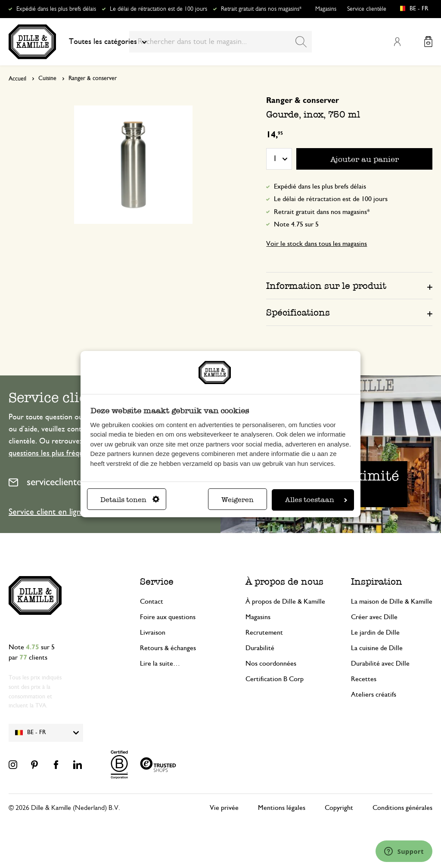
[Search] (301, 42)
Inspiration (377, 581)
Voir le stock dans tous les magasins (317, 244)
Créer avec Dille (374, 617)
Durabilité (260, 648)
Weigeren (238, 500)
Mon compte (397, 42)
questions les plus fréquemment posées (71, 453)
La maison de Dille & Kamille (392, 601)
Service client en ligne (47, 512)
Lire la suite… (160, 663)
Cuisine (47, 78)
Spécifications (298, 312)
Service (157, 581)
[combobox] (220, 42)
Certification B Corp (275, 679)
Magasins (326, 9)
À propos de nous (284, 581)
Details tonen (130, 500)
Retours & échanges (168, 648)
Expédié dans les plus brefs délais (56, 9)
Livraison (153, 632)
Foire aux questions (168, 617)
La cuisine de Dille (377, 648)
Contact (152, 601)
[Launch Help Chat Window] (404, 851)
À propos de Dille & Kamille (285, 601)
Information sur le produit (326, 286)
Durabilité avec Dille (380, 663)
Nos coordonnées (271, 663)
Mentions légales (282, 808)
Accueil (17, 79)
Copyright (339, 808)
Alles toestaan (316, 500)
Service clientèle (367, 9)
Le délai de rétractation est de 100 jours (158, 9)
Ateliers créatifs (374, 694)
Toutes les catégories (108, 42)
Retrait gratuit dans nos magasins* (261, 9)
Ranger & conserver (93, 78)
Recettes (364, 679)
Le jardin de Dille (375, 632)
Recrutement (264, 632)
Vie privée (224, 808)
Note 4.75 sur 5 (296, 224)
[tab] (349, 285)
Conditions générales (402, 808)
